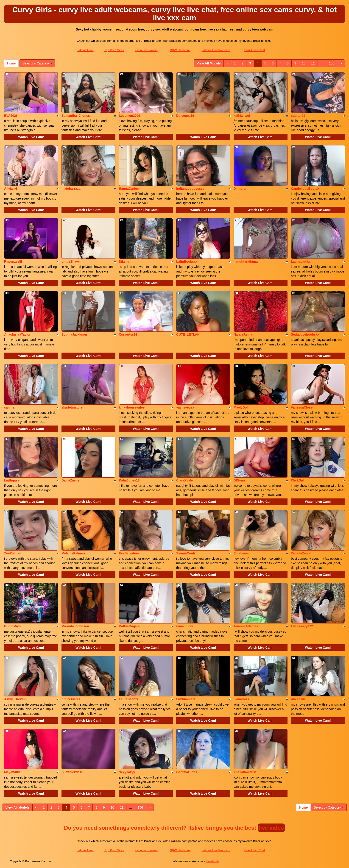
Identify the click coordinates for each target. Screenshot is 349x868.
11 (313, 63)
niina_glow (184, 626)
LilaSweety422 (302, 626)
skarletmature (72, 407)
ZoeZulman (13, 553)
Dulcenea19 (185, 116)
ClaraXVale (184, 480)
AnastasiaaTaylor (17, 334)
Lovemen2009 (130, 116)
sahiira (9, 407)
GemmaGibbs (187, 772)
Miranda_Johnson (75, 626)
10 (304, 63)
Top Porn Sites (114, 50)
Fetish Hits (213, 861)
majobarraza (71, 189)
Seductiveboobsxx (305, 334)
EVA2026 (11, 116)
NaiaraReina (243, 334)
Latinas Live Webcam (216, 50)
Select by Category (37, 63)
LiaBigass (12, 480)
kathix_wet (242, 116)
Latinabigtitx (300, 262)
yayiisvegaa (185, 407)
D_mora (240, 189)
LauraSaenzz (129, 699)
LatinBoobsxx (187, 262)
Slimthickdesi (72, 772)
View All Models (209, 63)
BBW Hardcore (180, 50)
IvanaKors (241, 699)
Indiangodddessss (190, 189)
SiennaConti (186, 553)
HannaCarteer (129, 189)
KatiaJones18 (129, 480)
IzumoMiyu (12, 626)
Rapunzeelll (13, 262)
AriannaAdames (246, 626)
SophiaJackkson (74, 334)
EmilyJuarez (71, 699)
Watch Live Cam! (31, 137)
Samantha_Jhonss (76, 116)
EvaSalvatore (129, 553)
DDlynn (239, 480)
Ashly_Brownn (15, 699)
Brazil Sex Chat (255, 50)
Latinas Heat (85, 50)
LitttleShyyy (71, 262)
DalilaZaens (70, 480)
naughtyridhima (246, 262)
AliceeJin (298, 699)
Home (11, 63)
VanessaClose (302, 407)
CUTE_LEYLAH (188, 334)
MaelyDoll (241, 407)
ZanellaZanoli (301, 553)
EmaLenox (242, 553)
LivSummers (186, 699)
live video (271, 828)
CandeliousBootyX (305, 189)
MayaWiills (12, 772)
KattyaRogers (129, 626)
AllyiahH (11, 189)
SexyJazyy (127, 772)
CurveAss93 (128, 334)
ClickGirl (298, 480)
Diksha (124, 262)
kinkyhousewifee (132, 407)
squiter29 (298, 116)
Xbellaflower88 (245, 772)
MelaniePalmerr (73, 553)
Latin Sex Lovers (147, 50)
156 (331, 63)
